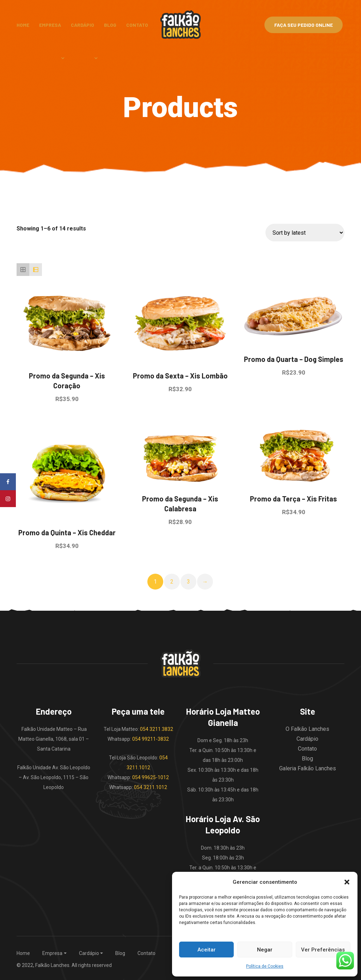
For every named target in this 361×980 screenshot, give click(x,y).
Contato (137, 25)
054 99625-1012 (151, 777)
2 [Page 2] (172, 582)
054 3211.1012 (151, 787)
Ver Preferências (323, 950)
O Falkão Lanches (307, 729)
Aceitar (207, 950)
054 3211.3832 (157, 729)
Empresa (50, 25)
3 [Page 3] (188, 582)
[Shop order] (305, 233)
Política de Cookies (265, 966)
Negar (265, 950)
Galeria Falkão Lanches (308, 768)
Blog (110, 25)
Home (23, 25)
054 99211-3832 (151, 739)
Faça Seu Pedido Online (304, 25)
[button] (347, 882)
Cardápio (82, 25)
